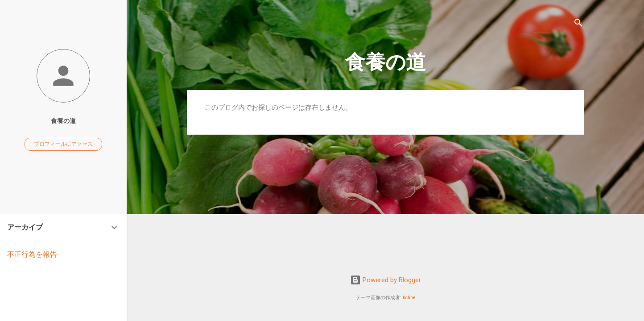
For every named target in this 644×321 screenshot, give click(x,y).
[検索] (578, 24)
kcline (409, 298)
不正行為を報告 (32, 254)
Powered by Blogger (386, 280)
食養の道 (386, 62)
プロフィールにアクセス (63, 144)
